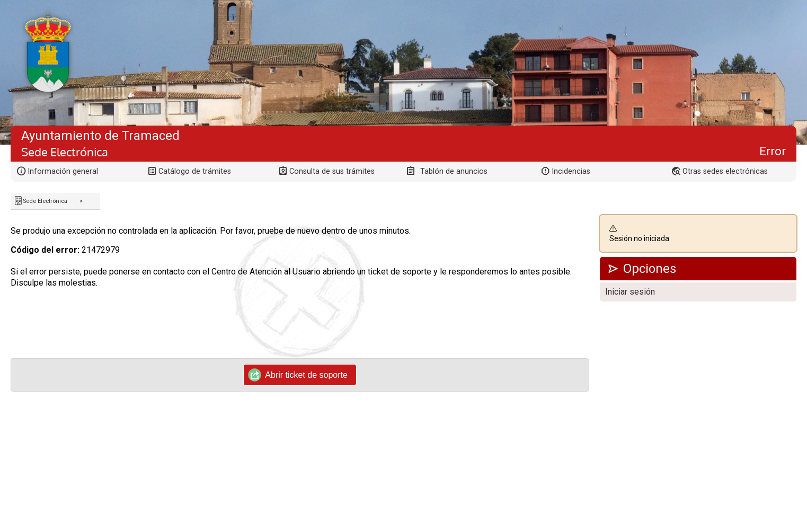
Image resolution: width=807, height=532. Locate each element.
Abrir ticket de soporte (298, 375)
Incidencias (571, 171)
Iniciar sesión (630, 292)
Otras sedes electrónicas (725, 171)
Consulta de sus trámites (332, 171)
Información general (63, 171)
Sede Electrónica (45, 201)
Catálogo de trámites (195, 171)
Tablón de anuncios (454, 171)
